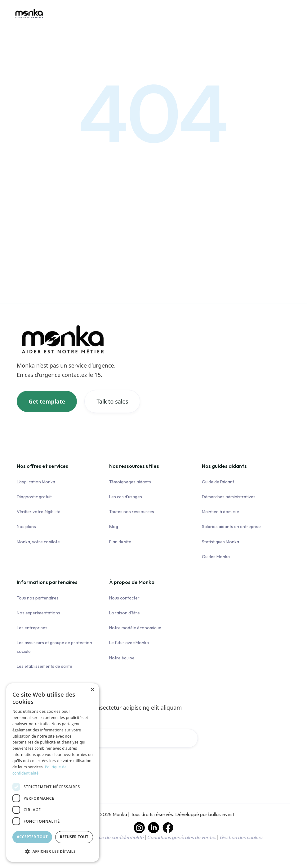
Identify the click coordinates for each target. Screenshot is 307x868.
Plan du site (120, 542)
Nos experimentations (38, 613)
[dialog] (53, 773)
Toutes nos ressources (132, 512)
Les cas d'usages (126, 497)
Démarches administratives (229, 497)
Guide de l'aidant (218, 482)
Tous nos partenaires (38, 598)
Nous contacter (124, 598)
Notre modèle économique (135, 628)
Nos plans (26, 527)
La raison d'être (125, 613)
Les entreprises (32, 628)
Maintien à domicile (220, 512)
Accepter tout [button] (32, 837)
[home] (29, 18)
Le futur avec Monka (129, 643)
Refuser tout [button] (74, 837)
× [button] (92, 690)
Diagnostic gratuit (34, 497)
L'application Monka (36, 482)
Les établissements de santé (44, 666)
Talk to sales (112, 401)
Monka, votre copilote (38, 542)
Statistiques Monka (220, 542)
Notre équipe (122, 658)
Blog (114, 527)
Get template (47, 401)
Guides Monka (216, 557)
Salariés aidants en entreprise (231, 527)
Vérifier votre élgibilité (39, 512)
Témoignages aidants (130, 482)
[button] (53, 851)
